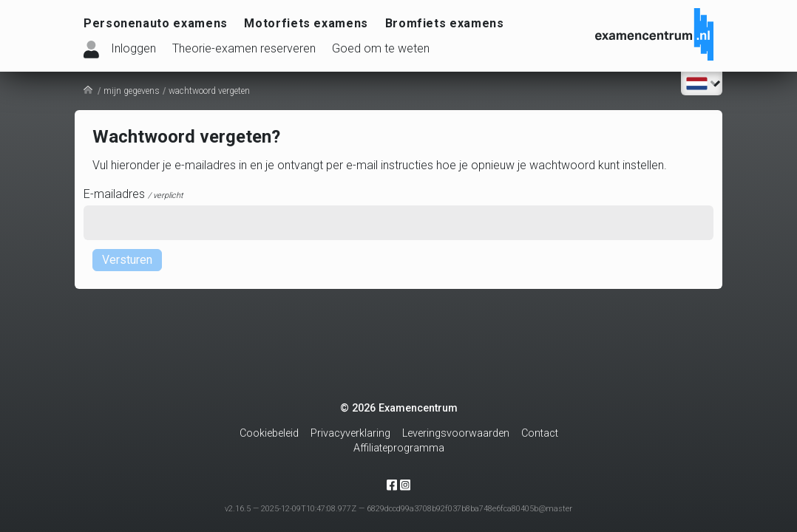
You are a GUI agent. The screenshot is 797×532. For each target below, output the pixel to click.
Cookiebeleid (269, 433)
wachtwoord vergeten (209, 91)
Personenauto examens (156, 23)
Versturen (127, 260)
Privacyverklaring (350, 433)
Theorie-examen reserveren (244, 48)
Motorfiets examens (306, 23)
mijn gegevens (132, 91)
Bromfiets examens (445, 23)
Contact (540, 433)
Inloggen (133, 48)
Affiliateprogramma (399, 448)
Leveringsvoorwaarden (456, 433)
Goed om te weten (381, 48)
